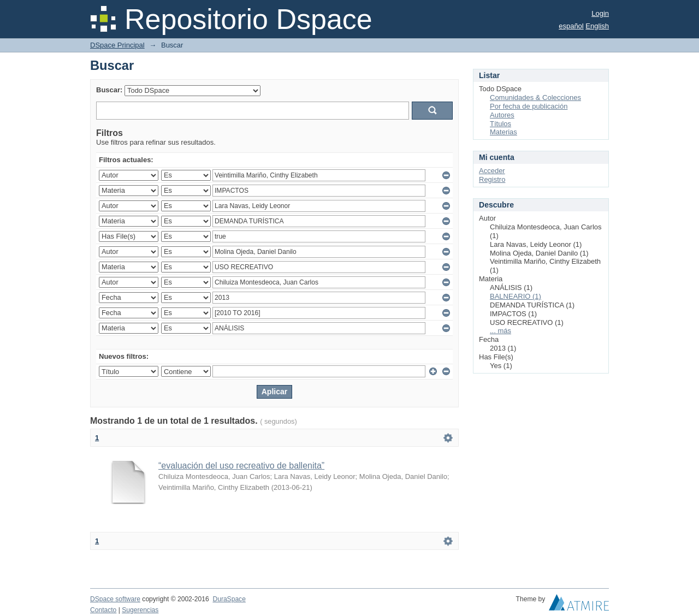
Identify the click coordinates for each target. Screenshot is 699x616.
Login (600, 13)
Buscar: (109, 90)
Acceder (492, 171)
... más (500, 331)
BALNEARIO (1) (516, 296)
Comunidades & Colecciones (535, 97)
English (597, 26)
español (571, 26)
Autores (502, 115)
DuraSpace (229, 599)
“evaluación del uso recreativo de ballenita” (241, 466)
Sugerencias (140, 610)
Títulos (500, 124)
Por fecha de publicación (529, 106)
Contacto (103, 610)
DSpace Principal (117, 45)
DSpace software (115, 599)
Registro (492, 179)
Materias (503, 132)
